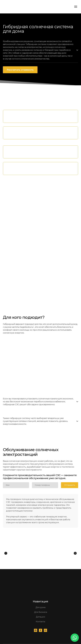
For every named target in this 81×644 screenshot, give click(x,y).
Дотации (40, 617)
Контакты (40, 622)
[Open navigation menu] (76, 7)
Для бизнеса (41, 612)
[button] (40, 50)
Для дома (40, 607)
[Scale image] (19, 553)
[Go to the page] (11, 7)
